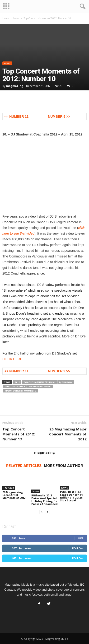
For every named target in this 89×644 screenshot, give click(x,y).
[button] (82, 7)
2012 (17, 382)
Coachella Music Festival (39, 382)
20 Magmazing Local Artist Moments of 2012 (14, 495)
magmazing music (40, 386)
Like (81, 538)
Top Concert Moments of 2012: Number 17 (19, 434)
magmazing (15, 86)
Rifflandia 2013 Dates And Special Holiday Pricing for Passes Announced (44, 500)
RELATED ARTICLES (24, 466)
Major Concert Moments (20, 391)
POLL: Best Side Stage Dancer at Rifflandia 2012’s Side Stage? (71, 496)
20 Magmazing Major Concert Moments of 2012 (68, 434)
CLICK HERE (12, 359)
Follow (78, 548)
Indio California (15, 386)
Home (6, 18)
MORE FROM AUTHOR (63, 466)
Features (9, 488)
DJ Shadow (66, 382)
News (16, 18)
